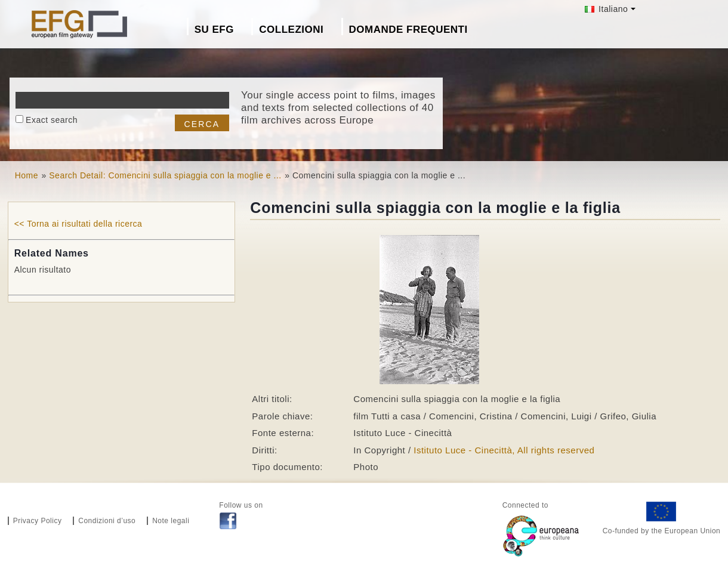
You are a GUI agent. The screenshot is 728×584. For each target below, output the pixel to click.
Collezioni (291, 30)
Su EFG (214, 30)
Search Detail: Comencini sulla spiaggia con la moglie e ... (165, 175)
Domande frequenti (408, 30)
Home (27, 175)
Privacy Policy (38, 521)
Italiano (607, 9)
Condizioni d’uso (107, 521)
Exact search (52, 120)
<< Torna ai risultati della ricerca (78, 224)
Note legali (171, 521)
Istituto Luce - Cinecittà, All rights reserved (504, 450)
